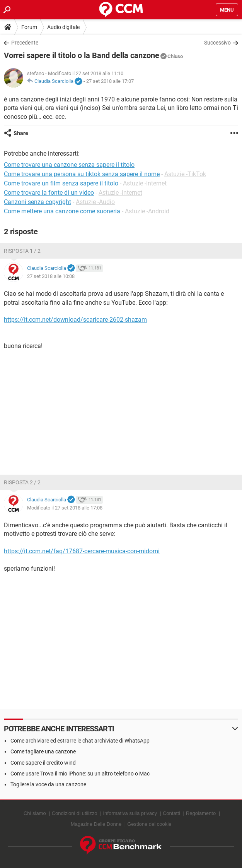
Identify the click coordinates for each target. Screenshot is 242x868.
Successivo (217, 43)
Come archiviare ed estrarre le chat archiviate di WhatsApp (80, 741)
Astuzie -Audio (95, 202)
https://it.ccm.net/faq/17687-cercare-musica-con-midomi (82, 551)
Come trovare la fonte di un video (49, 193)
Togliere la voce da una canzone (48, 784)
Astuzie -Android (147, 211)
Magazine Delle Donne (96, 824)
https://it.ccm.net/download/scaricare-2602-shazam (75, 320)
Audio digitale (63, 27)
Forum (29, 27)
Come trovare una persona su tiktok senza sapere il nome (82, 174)
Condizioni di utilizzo (75, 813)
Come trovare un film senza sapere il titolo (61, 183)
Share (21, 133)
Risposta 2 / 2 (22, 482)
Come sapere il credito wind (43, 763)
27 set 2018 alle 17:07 (110, 81)
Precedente (25, 43)
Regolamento (201, 813)
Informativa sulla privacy (130, 813)
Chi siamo (35, 813)
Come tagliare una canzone (43, 751)
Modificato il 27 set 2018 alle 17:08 (65, 508)
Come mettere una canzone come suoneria (62, 211)
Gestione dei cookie (149, 824)
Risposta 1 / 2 (22, 251)
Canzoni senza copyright (37, 202)
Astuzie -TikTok (185, 174)
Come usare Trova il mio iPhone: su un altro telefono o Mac (80, 774)
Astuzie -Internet (145, 183)
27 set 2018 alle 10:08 (51, 276)
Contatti (171, 813)
